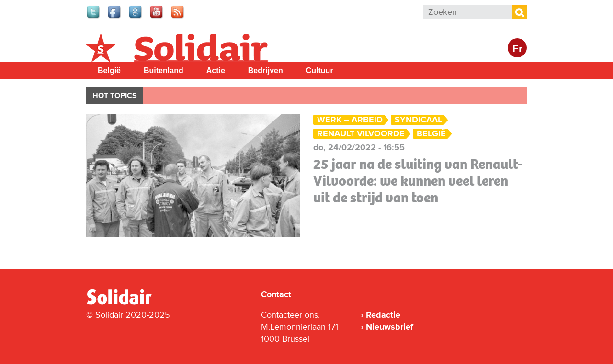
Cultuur (320, 71)
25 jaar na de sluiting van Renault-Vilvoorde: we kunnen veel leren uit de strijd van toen (418, 181)
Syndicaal (418, 120)
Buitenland (164, 71)
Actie (216, 71)
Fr (517, 49)
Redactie (383, 315)
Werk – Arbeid (350, 120)
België (109, 71)
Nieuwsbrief (390, 327)
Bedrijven (266, 71)
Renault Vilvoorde (361, 134)
